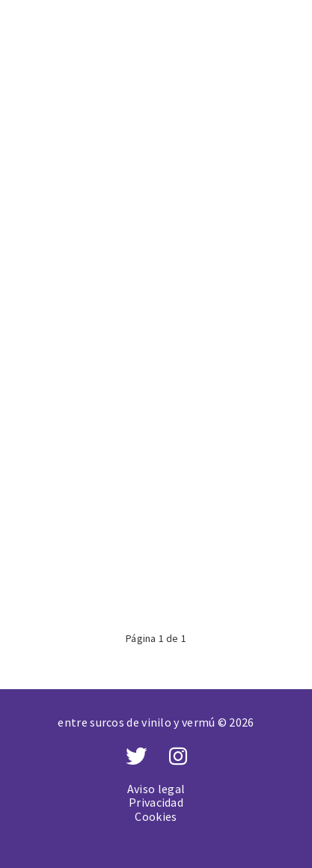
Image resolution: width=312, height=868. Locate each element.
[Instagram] (178, 757)
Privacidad (156, 802)
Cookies (156, 816)
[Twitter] (136, 757)
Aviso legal (156, 789)
